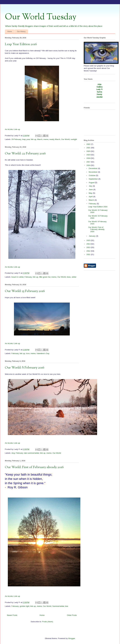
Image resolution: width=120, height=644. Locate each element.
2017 (89, 162)
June (91, 189)
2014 (89, 244)
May (91, 193)
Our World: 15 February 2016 (25, 291)
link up (34, 139)
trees (69, 277)
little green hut (45, 277)
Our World (65, 139)
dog (13, 453)
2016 (89, 165)
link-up (33, 606)
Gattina (99, 87)
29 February (16, 139)
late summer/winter (32, 453)
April (91, 197)
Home (10, 32)
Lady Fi (99, 89)
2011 (89, 254)
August (92, 183)
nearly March (55, 139)
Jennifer (99, 97)
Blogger (72, 638)
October (92, 175)
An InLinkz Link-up (12, 129)
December (93, 168)
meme (46, 139)
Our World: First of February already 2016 (34, 467)
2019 (89, 155)
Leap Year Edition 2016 (21, 44)
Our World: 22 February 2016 (25, 154)
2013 (89, 247)
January (92, 236)
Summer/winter (58, 606)
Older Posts (72, 615)
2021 (89, 148)
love (28, 353)
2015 (89, 240)
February (28, 277)
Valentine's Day (43, 353)
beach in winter (18, 277)
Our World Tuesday (41, 17)
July (91, 186)
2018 (89, 158)
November (93, 172)
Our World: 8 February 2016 (25, 368)
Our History (21, 32)
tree (67, 606)
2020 (89, 151)
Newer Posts (12, 615)
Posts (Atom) (48, 622)
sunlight (74, 139)
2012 (89, 251)
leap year (26, 139)
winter (74, 277)
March (40, 139)
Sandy (99, 94)
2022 (89, 144)
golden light (24, 606)
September (93, 179)
